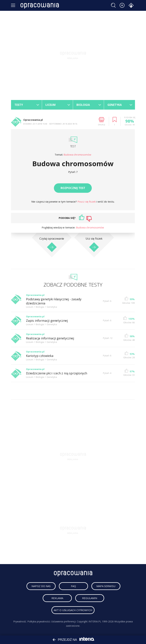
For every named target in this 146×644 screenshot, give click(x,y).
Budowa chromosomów (77, 155)
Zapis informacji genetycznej (47, 321)
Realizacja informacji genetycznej (50, 338)
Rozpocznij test (73, 188)
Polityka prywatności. (39, 622)
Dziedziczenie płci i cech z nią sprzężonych (57, 373)
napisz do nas (41, 586)
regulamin (90, 598)
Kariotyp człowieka (40, 356)
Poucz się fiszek (87, 202)
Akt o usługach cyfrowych (73, 610)
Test (73, 146)
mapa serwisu (106, 586)
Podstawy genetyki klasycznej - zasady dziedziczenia (54, 301)
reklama (57, 598)
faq (74, 586)
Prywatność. (20, 622)
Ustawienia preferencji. (64, 622)
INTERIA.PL (95, 622)
